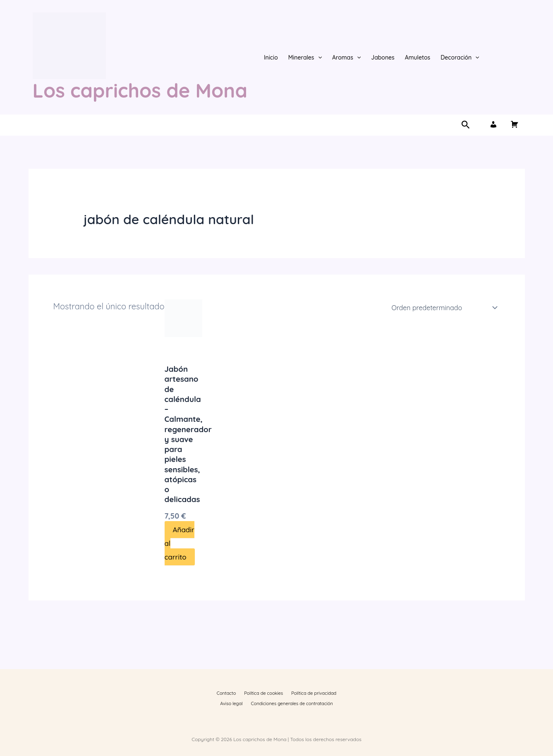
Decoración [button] (460, 57)
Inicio (271, 57)
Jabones (383, 57)
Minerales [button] (305, 57)
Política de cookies (250, 691)
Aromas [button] (346, 57)
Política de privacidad (296, 691)
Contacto (217, 691)
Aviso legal (334, 691)
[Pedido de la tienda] (443, 308)
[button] (318, 57)
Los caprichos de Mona (140, 90)
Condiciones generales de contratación (276, 703)
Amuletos (418, 57)
